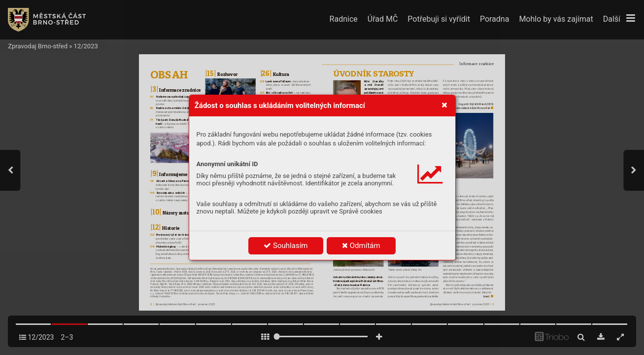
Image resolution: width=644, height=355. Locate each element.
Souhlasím (286, 246)
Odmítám (361, 246)
